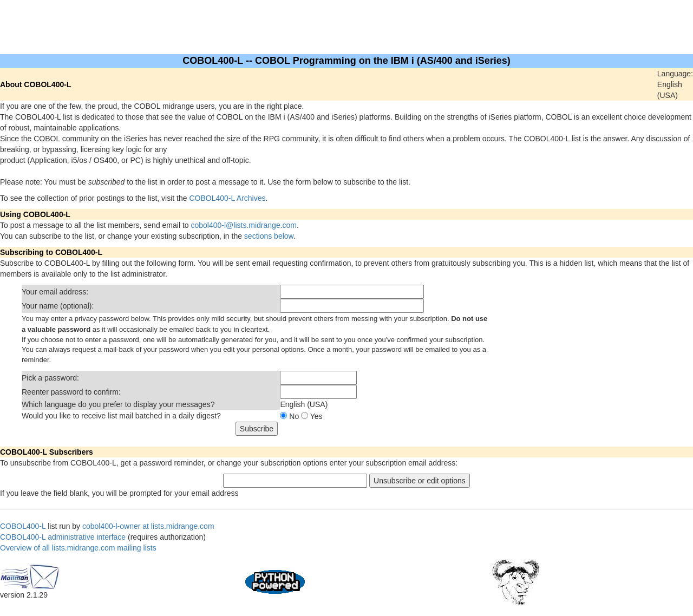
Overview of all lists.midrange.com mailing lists (78, 548)
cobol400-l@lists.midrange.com (244, 225)
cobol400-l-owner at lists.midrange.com (148, 526)
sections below (269, 236)
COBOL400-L (23, 526)
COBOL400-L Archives (227, 198)
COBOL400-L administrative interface (63, 537)
